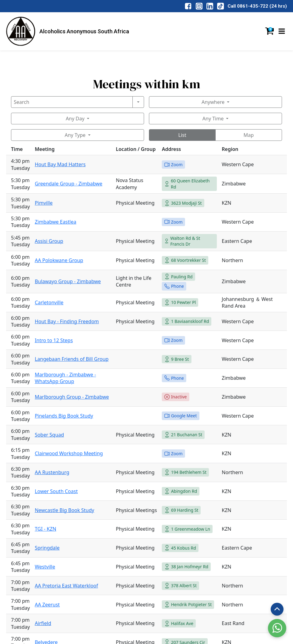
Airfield (43, 623)
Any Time (213, 119)
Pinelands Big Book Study (64, 416)
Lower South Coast (56, 491)
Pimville (44, 203)
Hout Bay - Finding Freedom (67, 321)
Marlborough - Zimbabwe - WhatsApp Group (65, 378)
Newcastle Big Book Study (65, 510)
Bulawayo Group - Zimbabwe (68, 281)
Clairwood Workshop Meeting (69, 453)
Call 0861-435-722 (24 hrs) (257, 6)
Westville (45, 567)
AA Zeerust (47, 605)
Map (248, 135)
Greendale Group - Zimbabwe (69, 184)
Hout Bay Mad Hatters (60, 164)
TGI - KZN (46, 529)
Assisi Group (49, 241)
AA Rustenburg (52, 472)
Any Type (75, 135)
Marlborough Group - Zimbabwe (72, 397)
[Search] (72, 102)
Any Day (75, 119)
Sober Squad (49, 435)
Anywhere (213, 102)
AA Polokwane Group (59, 260)
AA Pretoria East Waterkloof (67, 586)
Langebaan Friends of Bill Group (72, 359)
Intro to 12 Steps (54, 340)
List (182, 135)
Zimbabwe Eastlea (56, 222)
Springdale (47, 548)
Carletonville (49, 302)
